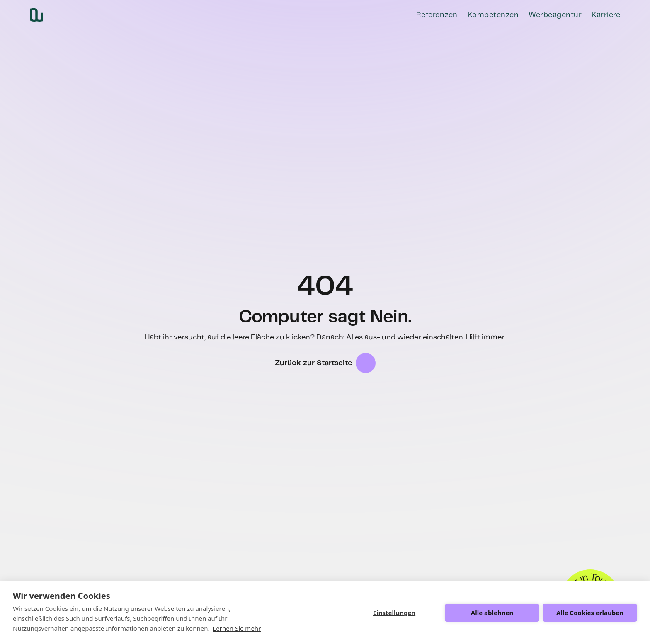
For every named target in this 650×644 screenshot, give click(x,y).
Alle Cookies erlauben (590, 613)
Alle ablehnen (492, 613)
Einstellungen (394, 613)
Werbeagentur (555, 15)
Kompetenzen (493, 15)
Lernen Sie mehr (237, 628)
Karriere (606, 15)
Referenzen (437, 15)
